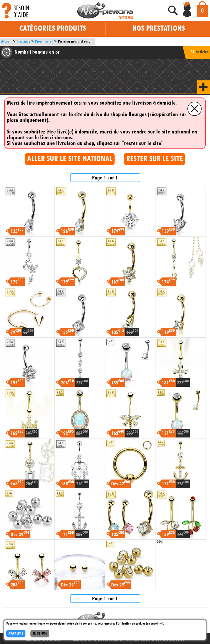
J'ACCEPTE (16, 634)
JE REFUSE (40, 634)
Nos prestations (158, 29)
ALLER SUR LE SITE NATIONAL (70, 159)
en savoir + (155, 624)
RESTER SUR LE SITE (155, 159)
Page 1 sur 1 (105, 178)
